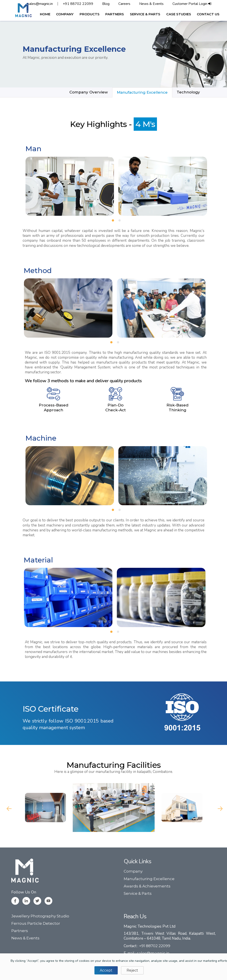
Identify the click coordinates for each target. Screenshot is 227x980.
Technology (188, 92)
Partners (20, 931)
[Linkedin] (26, 901)
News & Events (151, 4)
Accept (106, 970)
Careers (124, 4)
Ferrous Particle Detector (36, 923)
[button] (65, 14)
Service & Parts (138, 893)
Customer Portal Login (192, 4)
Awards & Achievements (147, 886)
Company (133, 871)
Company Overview (89, 92)
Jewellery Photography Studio (40, 916)
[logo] (23, 10)
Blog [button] (106, 4)
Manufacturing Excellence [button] (142, 92)
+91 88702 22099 (78, 4)
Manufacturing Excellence (149, 879)
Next (219, 808)
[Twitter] (37, 901)
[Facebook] (15, 901)
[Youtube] (48, 901)
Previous (8, 808)
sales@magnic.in (40, 4)
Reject (132, 970)
